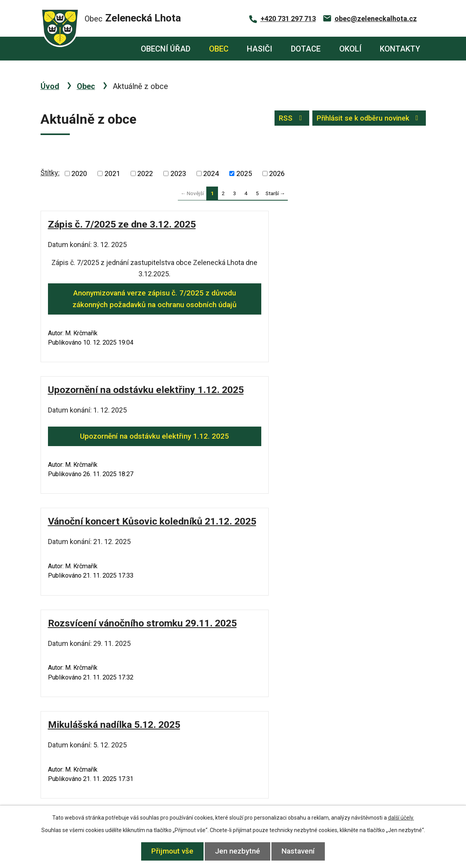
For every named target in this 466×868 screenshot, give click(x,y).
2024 (211, 173)
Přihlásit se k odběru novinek (366, 119)
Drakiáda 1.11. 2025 (288, 612)
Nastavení (300, 851)
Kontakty (400, 49)
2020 (79, 173)
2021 (112, 173)
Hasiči (260, 49)
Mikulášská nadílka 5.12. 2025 (114, 510)
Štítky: (50, 173)
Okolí (350, 49)
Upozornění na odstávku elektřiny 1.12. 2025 (331, 277)
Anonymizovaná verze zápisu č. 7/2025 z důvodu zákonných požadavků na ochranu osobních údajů (135, 305)
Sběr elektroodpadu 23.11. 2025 (314, 510)
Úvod (118, 49)
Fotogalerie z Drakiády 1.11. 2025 (122, 612)
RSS (285, 119)
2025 (244, 173)
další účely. (401, 818)
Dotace (306, 49)
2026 (277, 173)
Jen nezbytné (237, 851)
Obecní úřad (166, 49)
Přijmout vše (170, 851)
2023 (178, 173)
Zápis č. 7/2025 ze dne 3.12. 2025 (122, 224)
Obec (219, 49)
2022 (145, 173)
